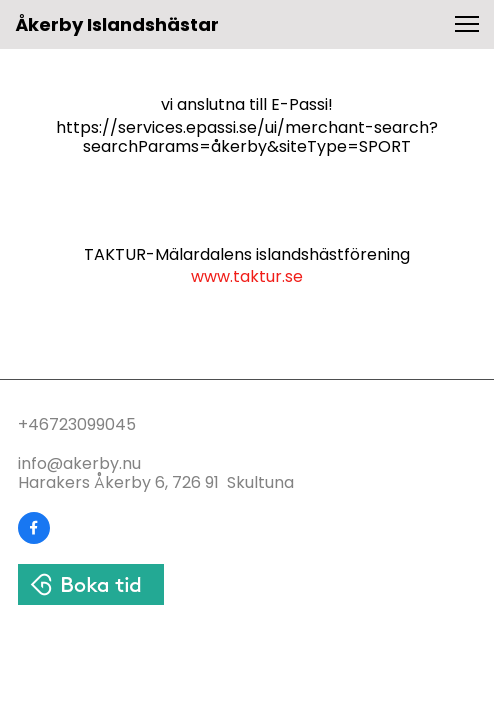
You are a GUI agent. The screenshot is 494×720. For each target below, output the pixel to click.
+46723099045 (77, 424)
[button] (467, 24)
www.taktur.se (247, 276)
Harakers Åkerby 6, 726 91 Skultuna (156, 482)
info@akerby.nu (79, 463)
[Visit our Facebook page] (34, 528)
